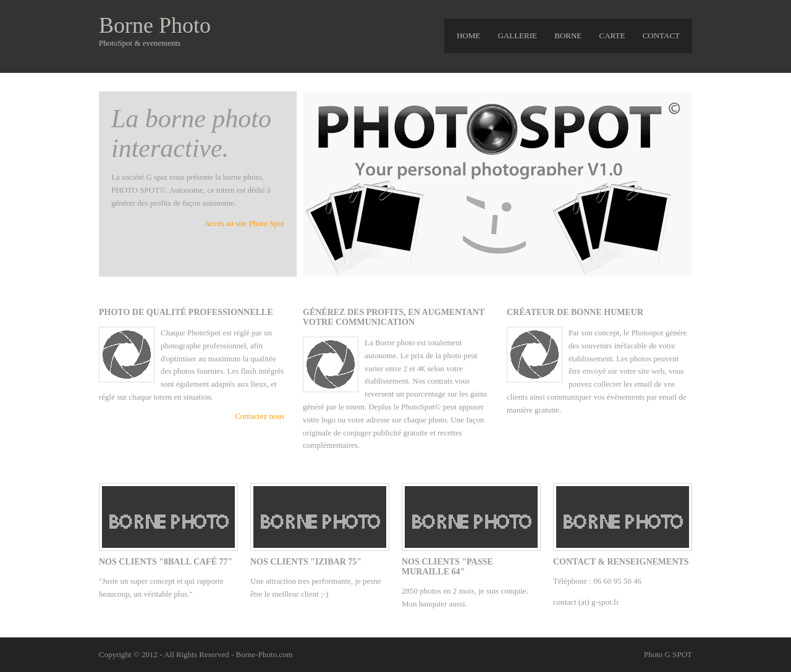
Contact (661, 36)
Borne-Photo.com (264, 654)
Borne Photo (155, 25)
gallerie (517, 36)
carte (612, 36)
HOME (468, 36)
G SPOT (679, 654)
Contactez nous (260, 416)
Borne (568, 36)
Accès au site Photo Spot (244, 223)
